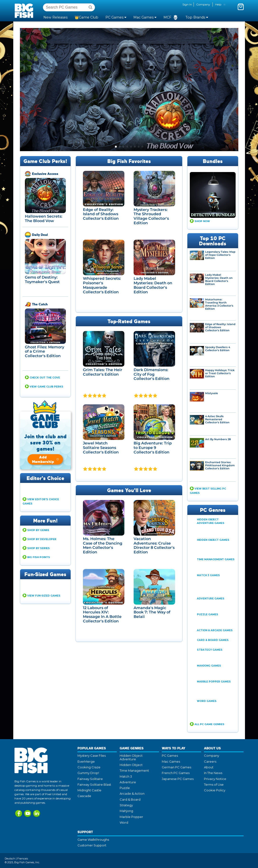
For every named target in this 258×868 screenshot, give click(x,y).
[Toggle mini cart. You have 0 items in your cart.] (241, 7)
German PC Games (177, 767)
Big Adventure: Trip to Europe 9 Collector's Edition (153, 448)
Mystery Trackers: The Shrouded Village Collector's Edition (151, 216)
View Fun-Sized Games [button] (44, 596)
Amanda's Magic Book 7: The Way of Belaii (152, 612)
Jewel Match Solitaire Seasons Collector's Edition (101, 448)
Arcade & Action (132, 793)
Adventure (128, 782)
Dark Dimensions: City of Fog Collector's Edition (152, 374)
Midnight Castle (89, 790)
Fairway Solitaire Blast (94, 784)
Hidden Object (131, 765)
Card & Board (130, 799)
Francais (23, 859)
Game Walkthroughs (93, 840)
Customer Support (92, 845)
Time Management (134, 770)
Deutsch (10, 859)
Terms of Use (214, 784)
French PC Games (176, 773)
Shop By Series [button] (38, 548)
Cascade (84, 796)
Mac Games (171, 761)
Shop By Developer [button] (42, 539)
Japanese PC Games (178, 779)
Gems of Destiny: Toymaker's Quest (42, 280)
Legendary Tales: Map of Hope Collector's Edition (220, 255)
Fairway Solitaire (90, 779)
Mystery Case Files (92, 756)
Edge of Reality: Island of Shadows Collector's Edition (101, 214)
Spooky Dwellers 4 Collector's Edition (218, 349)
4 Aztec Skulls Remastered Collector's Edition (217, 419)
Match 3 (126, 776)
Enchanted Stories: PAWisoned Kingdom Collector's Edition (220, 465)
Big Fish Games (25, 10)
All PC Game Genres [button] (209, 724)
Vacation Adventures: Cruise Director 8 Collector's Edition (154, 545)
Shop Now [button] (202, 221)
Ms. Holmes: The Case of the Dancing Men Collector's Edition (103, 545)
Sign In (187, 4)
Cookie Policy (215, 790)
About (209, 767)
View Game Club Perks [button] (46, 387)
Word (124, 822)
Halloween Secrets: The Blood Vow (44, 219)
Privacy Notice (215, 779)
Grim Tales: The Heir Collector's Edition (103, 372)
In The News (213, 773)
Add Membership (46, 459)
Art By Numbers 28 (218, 439)
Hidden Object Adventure (131, 757)
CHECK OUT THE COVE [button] (45, 378)
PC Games (170, 756)
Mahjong (126, 811)
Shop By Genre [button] (38, 530)
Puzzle (125, 788)
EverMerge (86, 761)
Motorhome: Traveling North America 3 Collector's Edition (219, 304)
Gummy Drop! (88, 773)
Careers (210, 761)
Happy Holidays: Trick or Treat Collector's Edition (220, 373)
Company (203, 4)
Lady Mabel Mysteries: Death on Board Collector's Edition (153, 285)
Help (218, 4)
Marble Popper (131, 817)
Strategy (126, 805)
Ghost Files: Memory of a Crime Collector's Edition (45, 351)
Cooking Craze (89, 767)
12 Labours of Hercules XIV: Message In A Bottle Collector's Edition (102, 614)
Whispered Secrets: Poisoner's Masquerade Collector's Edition (102, 285)
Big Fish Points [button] (39, 557)
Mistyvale (212, 393)
